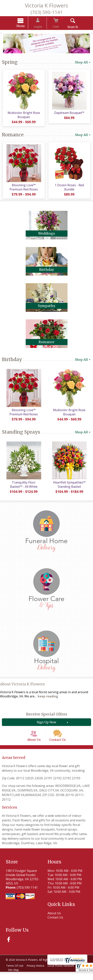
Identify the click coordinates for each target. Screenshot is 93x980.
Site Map (14, 978)
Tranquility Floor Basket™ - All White (23, 489)
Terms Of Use (15, 974)
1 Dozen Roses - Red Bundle (70, 190)
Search (69, 27)
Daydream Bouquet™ (70, 114)
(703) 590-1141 (47, 12)
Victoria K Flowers (46, 5)
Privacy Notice (37, 974)
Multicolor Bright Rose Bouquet (23, 116)
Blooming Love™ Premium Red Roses (23, 190)
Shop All (83, 63)
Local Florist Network (64, 974)
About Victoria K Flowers (22, 689)
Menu (25, 27)
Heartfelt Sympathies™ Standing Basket (70, 489)
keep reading (48, 701)
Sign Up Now (46, 727)
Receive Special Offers (47, 719)
